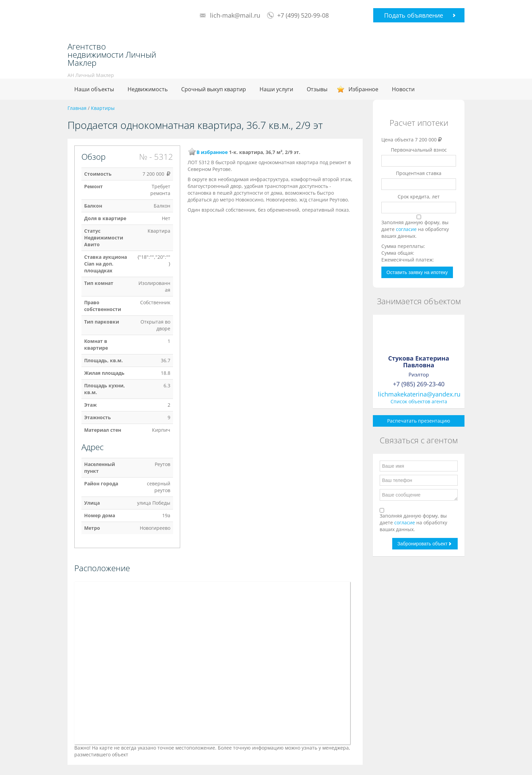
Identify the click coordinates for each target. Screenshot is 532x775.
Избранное (363, 89)
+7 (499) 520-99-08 (303, 15)
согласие (407, 229)
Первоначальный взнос (419, 150)
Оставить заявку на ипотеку (417, 272)
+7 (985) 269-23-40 (419, 384)
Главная (77, 108)
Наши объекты (94, 89)
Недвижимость (148, 89)
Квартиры (103, 108)
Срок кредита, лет (419, 197)
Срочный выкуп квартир (214, 89)
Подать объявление (414, 15)
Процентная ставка (419, 173)
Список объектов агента (419, 401)
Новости (403, 89)
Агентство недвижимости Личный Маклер (112, 55)
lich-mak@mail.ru (235, 15)
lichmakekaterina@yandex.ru (419, 394)
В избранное (212, 152)
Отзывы (317, 89)
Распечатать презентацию (419, 421)
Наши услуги (276, 89)
